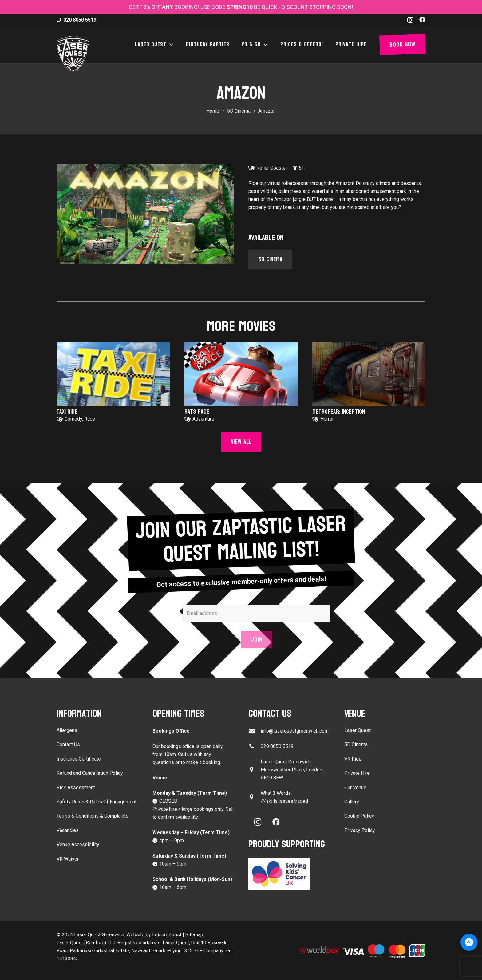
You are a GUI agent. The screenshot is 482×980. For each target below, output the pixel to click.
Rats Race (197, 412)
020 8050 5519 (277, 746)
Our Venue (355, 788)
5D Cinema (356, 744)
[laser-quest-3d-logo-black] (73, 54)
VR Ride (353, 759)
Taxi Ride (67, 412)
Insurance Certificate (79, 759)
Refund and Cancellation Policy (90, 773)
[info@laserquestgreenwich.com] (255, 731)
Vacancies (68, 830)
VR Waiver (68, 859)
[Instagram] (410, 20)
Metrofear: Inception (339, 412)
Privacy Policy (360, 830)
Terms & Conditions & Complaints (93, 816)
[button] (170, 45)
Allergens (67, 730)
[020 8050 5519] (255, 746)
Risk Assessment (76, 788)
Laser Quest (358, 730)
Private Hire (357, 773)
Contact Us (68, 744)
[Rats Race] (241, 374)
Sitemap (194, 935)
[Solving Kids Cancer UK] (289, 874)
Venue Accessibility (78, 844)
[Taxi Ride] (113, 374)
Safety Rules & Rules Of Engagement (97, 802)
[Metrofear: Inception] (369, 374)
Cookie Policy (359, 816)
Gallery (352, 802)
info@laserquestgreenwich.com (295, 731)
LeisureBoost (167, 935)
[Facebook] (422, 20)
